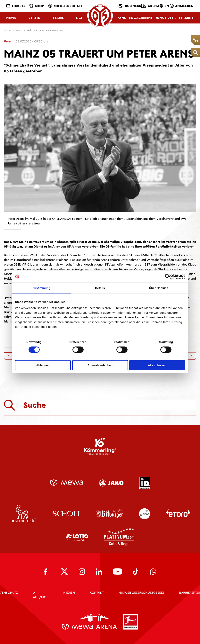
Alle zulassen (157, 365)
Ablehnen (43, 365)
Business (129, 6)
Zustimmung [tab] (42, 288)
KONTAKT (97, 593)
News (11, 18)
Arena (150, 6)
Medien (69, 593)
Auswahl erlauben (100, 365)
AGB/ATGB (41, 595)
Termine (186, 18)
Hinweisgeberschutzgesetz (141, 593)
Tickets (16, 6)
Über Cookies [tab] (159, 288)
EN (164, 6)
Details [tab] (100, 288)
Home (7, 30)
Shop (37, 6)
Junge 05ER (166, 18)
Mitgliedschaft (65, 6)
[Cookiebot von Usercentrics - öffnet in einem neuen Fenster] (168, 277)
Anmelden (182, 6)
